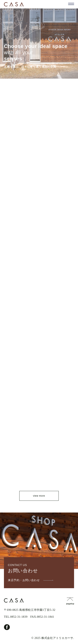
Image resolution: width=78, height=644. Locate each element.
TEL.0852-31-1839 (16, 617)
